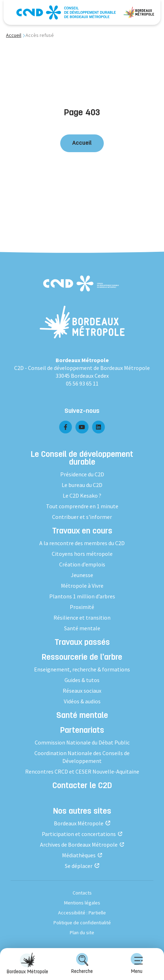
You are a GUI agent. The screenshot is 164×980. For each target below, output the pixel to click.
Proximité (82, 607)
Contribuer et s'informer (82, 517)
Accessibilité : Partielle (82, 913)
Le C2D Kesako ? (82, 495)
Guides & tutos (82, 680)
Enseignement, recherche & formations (82, 669)
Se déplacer (79, 866)
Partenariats (82, 731)
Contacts (82, 893)
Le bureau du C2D (82, 485)
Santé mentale (82, 628)
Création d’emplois (82, 564)
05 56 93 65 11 (82, 383)
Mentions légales (82, 903)
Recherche (82, 964)
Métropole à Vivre (82, 586)
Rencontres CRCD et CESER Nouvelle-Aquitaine (82, 771)
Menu (137, 964)
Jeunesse (82, 575)
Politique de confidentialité (82, 923)
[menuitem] (137, 964)
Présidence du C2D (82, 474)
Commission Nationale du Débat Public (82, 742)
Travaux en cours (82, 532)
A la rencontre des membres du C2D (82, 543)
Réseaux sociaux (82, 691)
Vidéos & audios (82, 701)
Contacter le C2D (82, 786)
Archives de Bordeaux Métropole (79, 845)
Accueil (14, 35)
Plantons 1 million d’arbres (82, 596)
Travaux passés (82, 643)
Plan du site (82, 932)
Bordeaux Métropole (27, 964)
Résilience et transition (82, 618)
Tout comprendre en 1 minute (82, 506)
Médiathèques (79, 855)
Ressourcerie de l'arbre (82, 658)
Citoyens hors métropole (82, 554)
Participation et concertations (79, 834)
